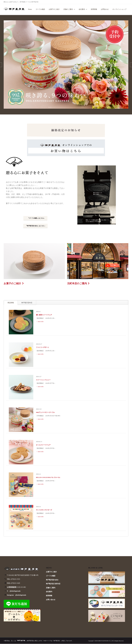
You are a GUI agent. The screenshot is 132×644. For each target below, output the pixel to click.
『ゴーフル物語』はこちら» (36, 218)
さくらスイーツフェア (43, 445)
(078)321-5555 (14, 579)
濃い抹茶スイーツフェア (44, 315)
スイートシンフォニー (43, 380)
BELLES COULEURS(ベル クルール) (48, 477)
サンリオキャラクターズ (44, 510)
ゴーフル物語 (40, 9)
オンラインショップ (119, 9)
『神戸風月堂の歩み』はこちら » (35, 226)
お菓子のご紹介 (54, 9)
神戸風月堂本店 (27, 303)
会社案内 (82, 9)
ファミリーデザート (43, 347)
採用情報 (94, 9)
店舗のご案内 (68, 9)
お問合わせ (105, 9)
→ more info (40, 321)
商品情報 (11, 303)
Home (30, 9)
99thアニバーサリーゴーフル (45, 412)
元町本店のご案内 (77, 283)
